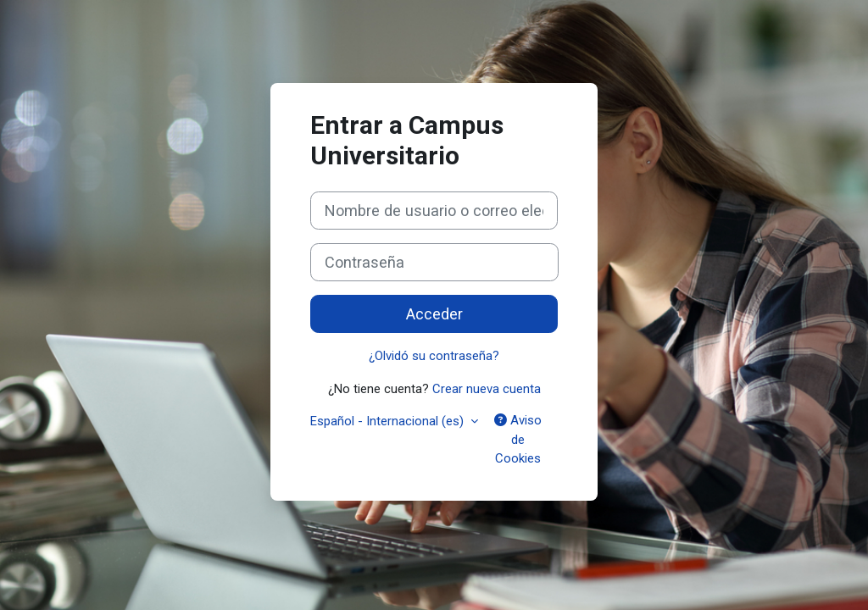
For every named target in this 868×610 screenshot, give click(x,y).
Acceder (434, 314)
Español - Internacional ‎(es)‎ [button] (389, 421)
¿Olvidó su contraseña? (434, 356)
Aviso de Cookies (518, 439)
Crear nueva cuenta (487, 389)
